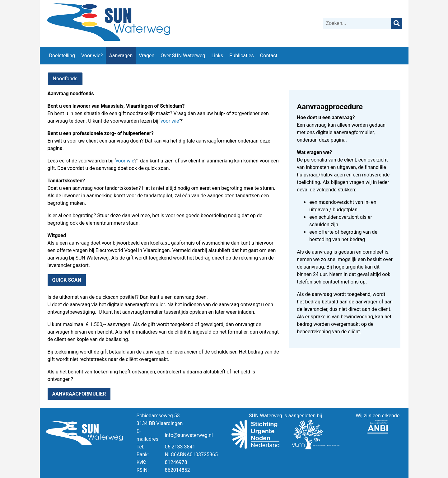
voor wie (170, 121)
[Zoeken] (357, 23)
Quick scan (67, 280)
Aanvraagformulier (79, 394)
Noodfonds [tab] (65, 79)
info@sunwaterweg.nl (189, 435)
